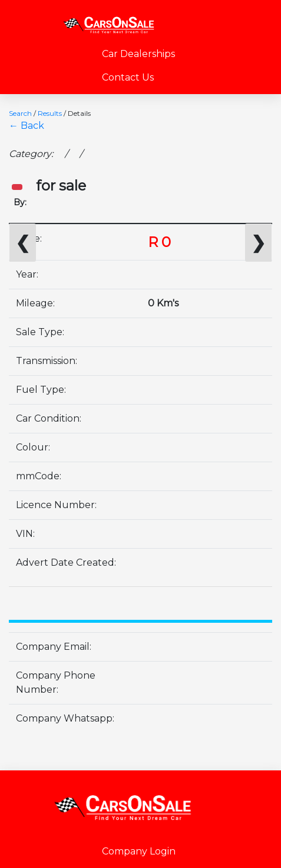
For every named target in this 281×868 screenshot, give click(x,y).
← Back (27, 126)
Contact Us (128, 77)
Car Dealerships (138, 54)
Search (20, 113)
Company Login (139, 851)
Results (50, 113)
